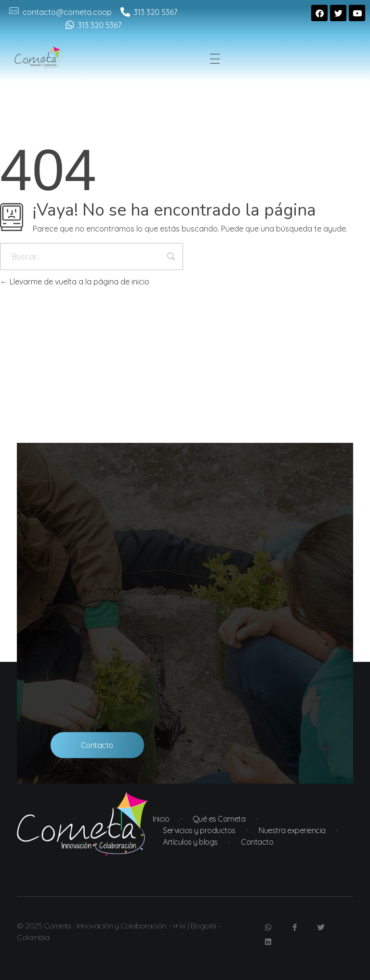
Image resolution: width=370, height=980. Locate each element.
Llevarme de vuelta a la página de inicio (75, 282)
